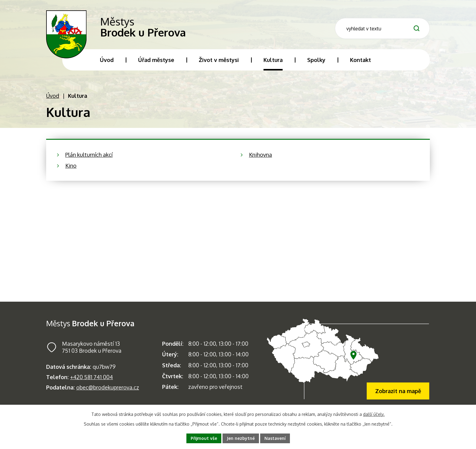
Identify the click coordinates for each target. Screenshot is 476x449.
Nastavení (275, 438)
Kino (71, 166)
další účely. (374, 414)
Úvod (53, 96)
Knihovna (260, 155)
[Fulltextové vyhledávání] (382, 28)
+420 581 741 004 (92, 377)
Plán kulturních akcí (89, 155)
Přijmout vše (204, 438)
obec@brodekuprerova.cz (108, 387)
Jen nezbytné (241, 438)
